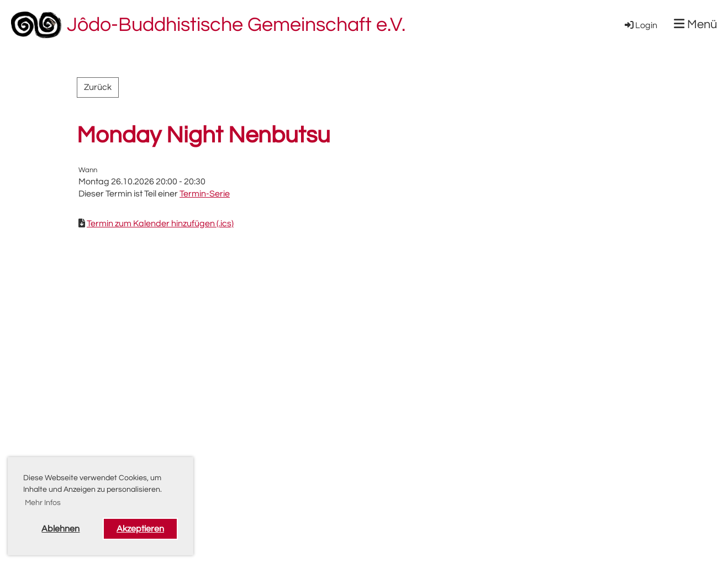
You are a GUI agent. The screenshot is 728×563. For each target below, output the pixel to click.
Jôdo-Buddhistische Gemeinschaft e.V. (236, 25)
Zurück (98, 87)
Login (640, 25)
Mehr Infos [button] (43, 503)
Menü (695, 24)
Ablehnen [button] (60, 529)
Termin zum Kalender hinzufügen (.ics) (160, 224)
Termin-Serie (205, 194)
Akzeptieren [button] (140, 529)
